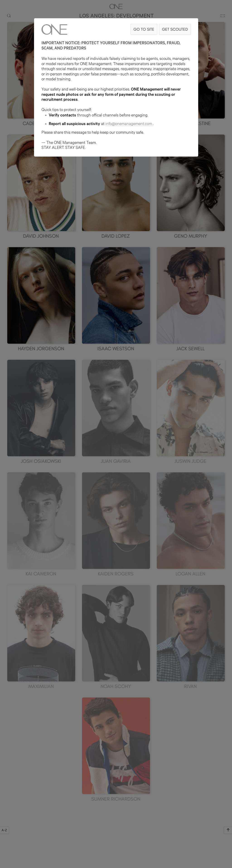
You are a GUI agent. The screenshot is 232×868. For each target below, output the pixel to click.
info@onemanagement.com (129, 124)
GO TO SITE (144, 29)
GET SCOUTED (175, 29)
